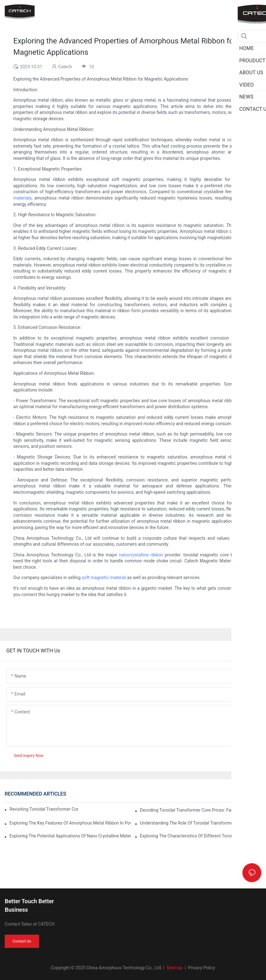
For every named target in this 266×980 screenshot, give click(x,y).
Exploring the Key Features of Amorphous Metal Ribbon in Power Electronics (70, 823)
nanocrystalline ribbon (141, 555)
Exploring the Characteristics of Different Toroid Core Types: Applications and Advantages (201, 836)
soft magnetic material (104, 577)
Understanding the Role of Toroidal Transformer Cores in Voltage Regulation (201, 823)
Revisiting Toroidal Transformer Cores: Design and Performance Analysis (44, 809)
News (253, 794)
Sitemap (174, 968)
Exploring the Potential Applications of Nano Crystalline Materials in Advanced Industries (70, 836)
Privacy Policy (202, 968)
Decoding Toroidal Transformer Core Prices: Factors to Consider (201, 810)
